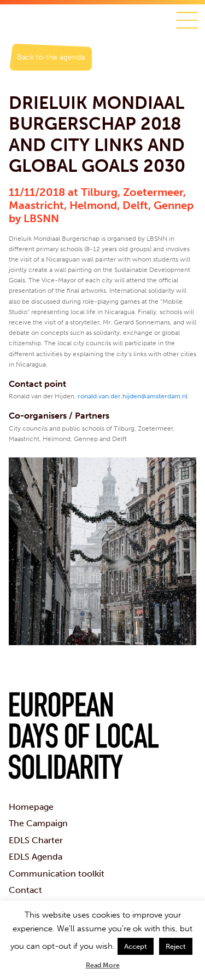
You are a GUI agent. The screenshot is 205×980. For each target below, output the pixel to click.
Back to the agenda (51, 57)
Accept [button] (136, 946)
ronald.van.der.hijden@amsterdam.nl (133, 396)
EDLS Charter (36, 840)
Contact (25, 890)
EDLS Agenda (36, 857)
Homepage (31, 807)
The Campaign (38, 823)
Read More (103, 965)
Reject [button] (176, 946)
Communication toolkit (57, 874)
